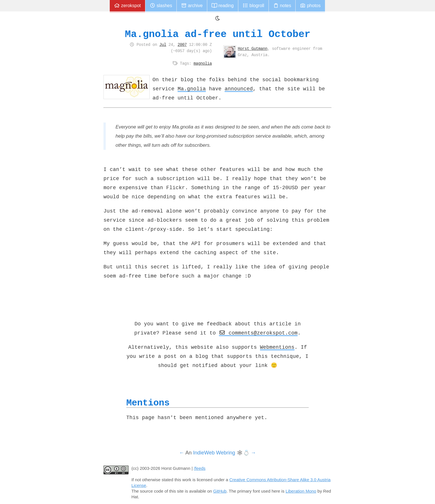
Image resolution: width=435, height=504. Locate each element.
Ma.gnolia (192, 89)
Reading (223, 6)
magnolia (203, 63)
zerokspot (127, 6)
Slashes (161, 6)
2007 (182, 44)
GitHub (220, 491)
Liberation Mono (301, 491)
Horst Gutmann (253, 48)
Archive (192, 6)
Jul (163, 44)
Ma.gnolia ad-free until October (218, 34)
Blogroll (253, 6)
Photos (310, 6)
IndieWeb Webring (214, 453)
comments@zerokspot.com (258, 333)
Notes (282, 6)
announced (239, 89)
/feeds (200, 468)
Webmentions (277, 347)
